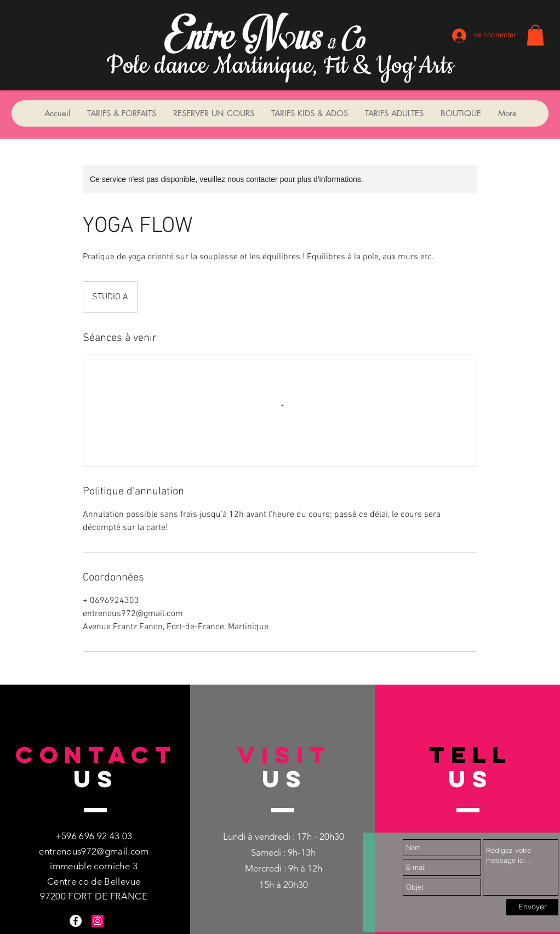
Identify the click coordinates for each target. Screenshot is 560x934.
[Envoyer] (532, 907)
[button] (535, 35)
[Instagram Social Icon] (98, 921)
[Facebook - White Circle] (76, 921)
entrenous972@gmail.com (93, 851)
